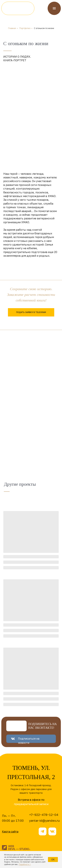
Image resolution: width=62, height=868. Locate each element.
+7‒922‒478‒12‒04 (44, 815)
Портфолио (25, 28)
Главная (12, 28)
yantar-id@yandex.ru (44, 821)
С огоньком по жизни (44, 28)
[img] (18, 8)
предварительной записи (31, 804)
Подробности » (25, 864)
